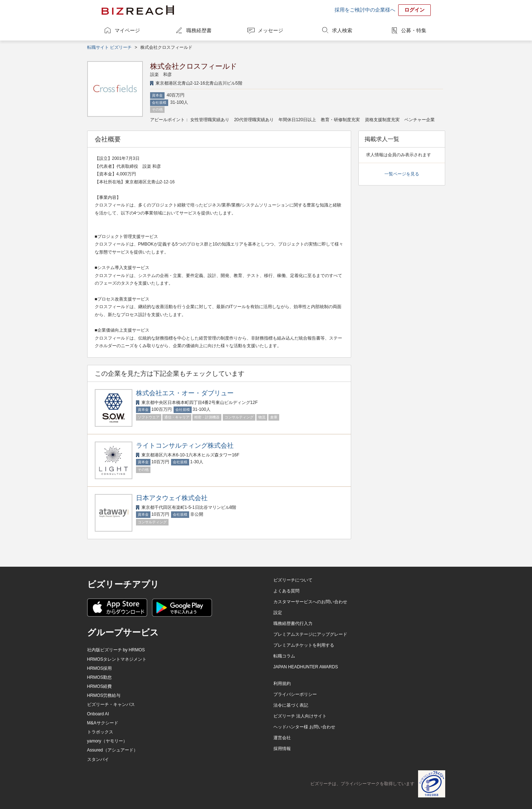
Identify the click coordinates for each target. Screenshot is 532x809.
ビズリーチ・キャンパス (111, 704)
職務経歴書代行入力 (293, 623)
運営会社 (282, 738)
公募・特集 (414, 30)
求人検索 (342, 30)
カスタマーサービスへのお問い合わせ (310, 602)
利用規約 (282, 684)
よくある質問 (286, 591)
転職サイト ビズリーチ (109, 47)
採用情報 (282, 749)
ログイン (414, 10)
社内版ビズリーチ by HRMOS (116, 650)
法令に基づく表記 (291, 705)
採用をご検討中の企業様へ (365, 10)
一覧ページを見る (402, 174)
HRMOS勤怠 (100, 677)
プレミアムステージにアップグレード (310, 634)
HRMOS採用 (100, 668)
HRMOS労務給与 (104, 695)
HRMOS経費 (100, 686)
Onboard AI (98, 714)
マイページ (127, 30)
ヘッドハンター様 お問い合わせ (304, 727)
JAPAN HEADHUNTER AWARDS (306, 667)
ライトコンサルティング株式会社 (185, 446)
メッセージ (271, 30)
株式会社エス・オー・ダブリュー (185, 393)
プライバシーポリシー (295, 694)
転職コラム (284, 656)
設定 (278, 613)
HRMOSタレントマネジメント (117, 659)
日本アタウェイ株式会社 (172, 498)
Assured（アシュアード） (112, 750)
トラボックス (100, 732)
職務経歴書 (199, 30)
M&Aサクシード (103, 723)
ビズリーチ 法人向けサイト (300, 716)
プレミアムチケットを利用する (304, 645)
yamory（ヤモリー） (107, 741)
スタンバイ (98, 759)
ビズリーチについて (293, 580)
